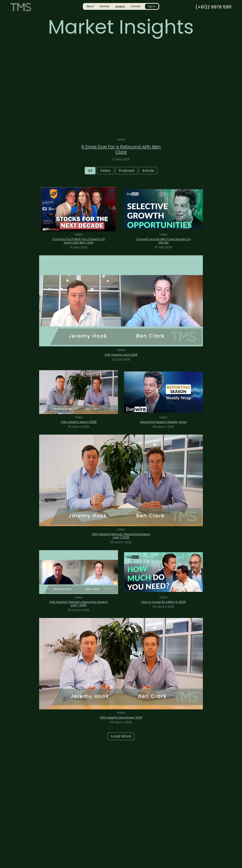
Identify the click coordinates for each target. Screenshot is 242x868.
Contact (136, 6)
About (90, 6)
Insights (120, 6)
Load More (121, 736)
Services (104, 6)
